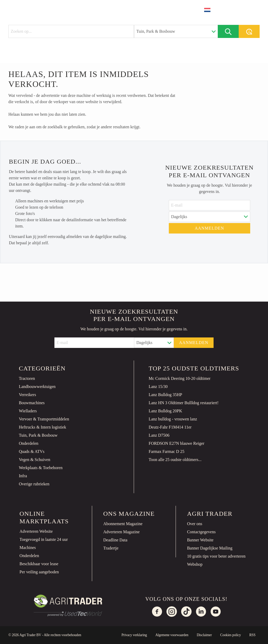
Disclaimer (204, 635)
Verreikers (27, 395)
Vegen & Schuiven (35, 460)
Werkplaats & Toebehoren (41, 468)
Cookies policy (230, 635)
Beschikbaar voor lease (39, 564)
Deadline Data (115, 540)
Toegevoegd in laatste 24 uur (44, 539)
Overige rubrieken (34, 484)
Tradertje (111, 548)
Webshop (195, 564)
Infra (23, 476)
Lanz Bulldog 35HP (165, 395)
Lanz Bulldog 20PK (165, 411)
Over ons (195, 524)
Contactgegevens (201, 532)
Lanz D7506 (159, 435)
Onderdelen (29, 443)
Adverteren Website (36, 531)
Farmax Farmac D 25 (166, 451)
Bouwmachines (32, 403)
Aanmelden (209, 228)
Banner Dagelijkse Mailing (210, 548)
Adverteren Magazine (122, 532)
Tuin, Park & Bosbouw (38, 435)
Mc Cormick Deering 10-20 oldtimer (180, 378)
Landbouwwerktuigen (37, 387)
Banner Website (200, 540)
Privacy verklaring (134, 635)
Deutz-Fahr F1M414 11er (170, 427)
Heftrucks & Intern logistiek (43, 427)
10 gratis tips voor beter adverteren (216, 556)
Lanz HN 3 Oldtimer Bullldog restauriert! (184, 403)
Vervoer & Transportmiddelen (44, 419)
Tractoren (27, 378)
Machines (28, 548)
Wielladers (28, 411)
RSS (252, 635)
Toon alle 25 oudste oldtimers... (175, 460)
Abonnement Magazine (123, 524)
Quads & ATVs (32, 451)
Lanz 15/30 (158, 387)
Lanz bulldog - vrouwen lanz (173, 419)
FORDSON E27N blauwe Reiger (177, 443)
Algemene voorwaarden (172, 635)
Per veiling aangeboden (39, 572)
